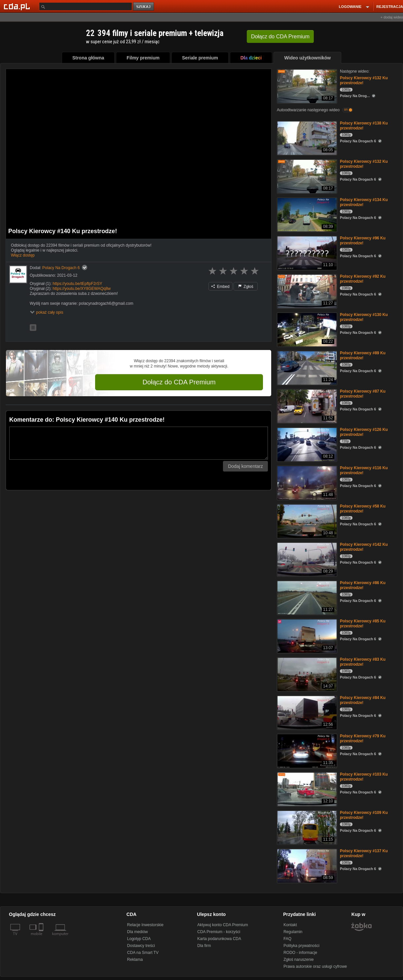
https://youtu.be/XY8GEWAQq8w (82, 289)
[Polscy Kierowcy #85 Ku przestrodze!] (306, 635)
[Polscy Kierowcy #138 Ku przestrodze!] (306, 138)
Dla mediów (138, 932)
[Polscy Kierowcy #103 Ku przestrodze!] (306, 789)
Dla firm (204, 946)
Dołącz (280, 36)
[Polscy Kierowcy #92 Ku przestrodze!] (306, 291)
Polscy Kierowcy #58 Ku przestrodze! (363, 509)
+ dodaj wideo (392, 17)
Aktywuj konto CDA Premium (222, 925)
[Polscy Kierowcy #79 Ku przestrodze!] (306, 750)
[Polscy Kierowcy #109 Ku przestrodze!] (306, 827)
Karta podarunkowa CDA (219, 939)
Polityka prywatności (301, 946)
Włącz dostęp (23, 255)
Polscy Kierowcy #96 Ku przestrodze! (363, 241)
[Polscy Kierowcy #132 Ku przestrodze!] (306, 86)
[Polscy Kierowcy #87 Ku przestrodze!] (306, 406)
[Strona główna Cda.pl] (18, 6)
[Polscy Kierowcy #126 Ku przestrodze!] (306, 444)
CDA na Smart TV (143, 953)
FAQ (287, 939)
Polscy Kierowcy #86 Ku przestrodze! (363, 585)
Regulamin (293, 932)
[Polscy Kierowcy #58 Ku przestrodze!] (306, 521)
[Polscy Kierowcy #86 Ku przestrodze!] (306, 597)
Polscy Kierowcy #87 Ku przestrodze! (363, 394)
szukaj (144, 7)
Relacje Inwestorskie (145, 925)
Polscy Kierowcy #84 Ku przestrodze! (363, 700)
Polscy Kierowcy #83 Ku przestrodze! (363, 662)
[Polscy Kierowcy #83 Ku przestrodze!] (306, 674)
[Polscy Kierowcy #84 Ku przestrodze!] (306, 712)
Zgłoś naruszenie (298, 960)
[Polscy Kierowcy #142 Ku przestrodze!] (306, 559)
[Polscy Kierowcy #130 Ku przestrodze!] (306, 329)
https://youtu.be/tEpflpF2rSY (77, 284)
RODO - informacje (300, 953)
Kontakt (290, 925)
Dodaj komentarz (245, 466)
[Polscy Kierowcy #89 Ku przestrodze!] (306, 367)
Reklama (135, 960)
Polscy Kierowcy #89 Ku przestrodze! (363, 355)
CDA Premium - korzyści (219, 932)
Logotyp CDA (139, 939)
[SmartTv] (42, 938)
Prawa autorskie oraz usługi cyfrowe (315, 966)
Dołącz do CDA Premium (179, 382)
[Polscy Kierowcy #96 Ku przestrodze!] (306, 252)
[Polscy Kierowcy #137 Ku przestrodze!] (306, 865)
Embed (220, 287)
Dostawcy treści (141, 946)
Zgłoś (246, 287)
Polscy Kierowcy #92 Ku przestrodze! (363, 279)
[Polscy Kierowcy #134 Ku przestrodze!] (306, 214)
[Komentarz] (139, 443)
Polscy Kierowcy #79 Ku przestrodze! (363, 738)
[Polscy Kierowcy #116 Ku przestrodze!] (306, 482)
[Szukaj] (86, 6)
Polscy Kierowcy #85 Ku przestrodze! (363, 624)
